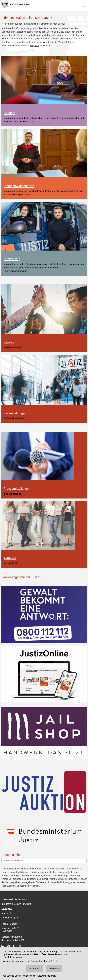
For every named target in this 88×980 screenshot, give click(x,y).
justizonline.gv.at (39, 42)
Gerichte (9, 113)
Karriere (9, 342)
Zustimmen (34, 969)
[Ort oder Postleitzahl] (44, 861)
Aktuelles (10, 558)
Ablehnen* (54, 969)
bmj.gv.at (35, 45)
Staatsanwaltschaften (19, 186)
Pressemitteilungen (17, 489)
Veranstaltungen (15, 413)
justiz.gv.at (29, 28)
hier (57, 961)
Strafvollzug (12, 259)
